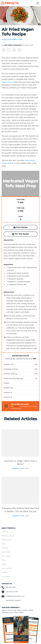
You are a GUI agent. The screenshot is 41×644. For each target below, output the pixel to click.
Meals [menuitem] (4, 544)
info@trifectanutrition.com (15, 596)
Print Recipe (20, 227)
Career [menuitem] (4, 564)
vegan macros (8, 82)
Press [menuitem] (3, 560)
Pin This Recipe (20, 234)
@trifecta (17, 406)
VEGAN (20, 39)
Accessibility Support (13, 600)
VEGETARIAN (12, 39)
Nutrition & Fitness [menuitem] (8, 536)
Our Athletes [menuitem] (6, 576)
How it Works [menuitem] (6, 556)
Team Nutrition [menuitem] (7, 568)
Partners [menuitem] (5, 548)
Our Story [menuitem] (5, 532)
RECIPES (4, 39)
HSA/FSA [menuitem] (5, 572)
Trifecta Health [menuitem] (7, 540)
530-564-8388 (11, 587)
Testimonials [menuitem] (6, 552)
